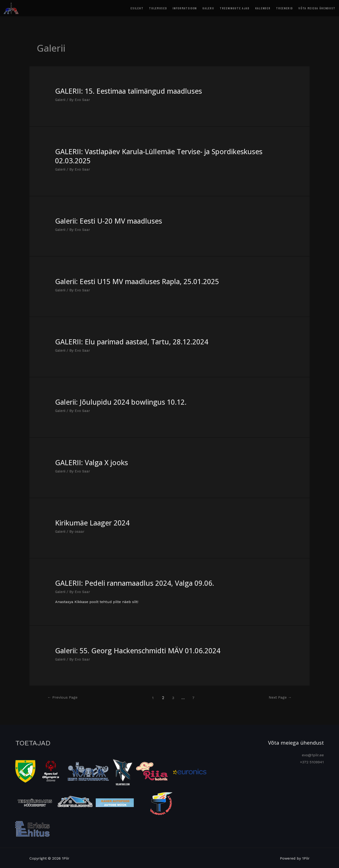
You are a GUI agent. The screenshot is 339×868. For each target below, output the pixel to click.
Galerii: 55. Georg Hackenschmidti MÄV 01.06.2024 (138, 650)
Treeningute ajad (235, 8)
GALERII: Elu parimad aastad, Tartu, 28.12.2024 (132, 341)
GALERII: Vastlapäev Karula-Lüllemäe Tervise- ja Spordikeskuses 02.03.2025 (159, 156)
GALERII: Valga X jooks (92, 462)
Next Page (279, 697)
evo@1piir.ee (313, 754)
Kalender (263, 8)
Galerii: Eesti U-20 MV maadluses (109, 221)
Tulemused (158, 8)
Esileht (137, 8)
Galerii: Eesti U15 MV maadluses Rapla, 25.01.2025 (137, 281)
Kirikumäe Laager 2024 (92, 522)
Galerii (208, 8)
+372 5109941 (312, 761)
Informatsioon (185, 8)
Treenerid (284, 8)
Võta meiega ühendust (317, 8)
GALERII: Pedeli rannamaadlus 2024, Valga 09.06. (135, 583)
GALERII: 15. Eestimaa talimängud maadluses (129, 91)
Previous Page (64, 697)
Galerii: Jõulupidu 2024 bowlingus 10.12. (121, 402)
